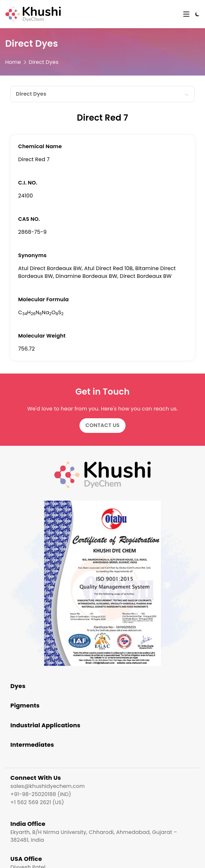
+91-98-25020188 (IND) (41, 794)
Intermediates (32, 745)
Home (13, 62)
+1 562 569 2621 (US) (37, 802)
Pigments (25, 705)
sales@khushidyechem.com (48, 786)
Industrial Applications (45, 725)
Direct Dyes (44, 62)
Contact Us (102, 425)
